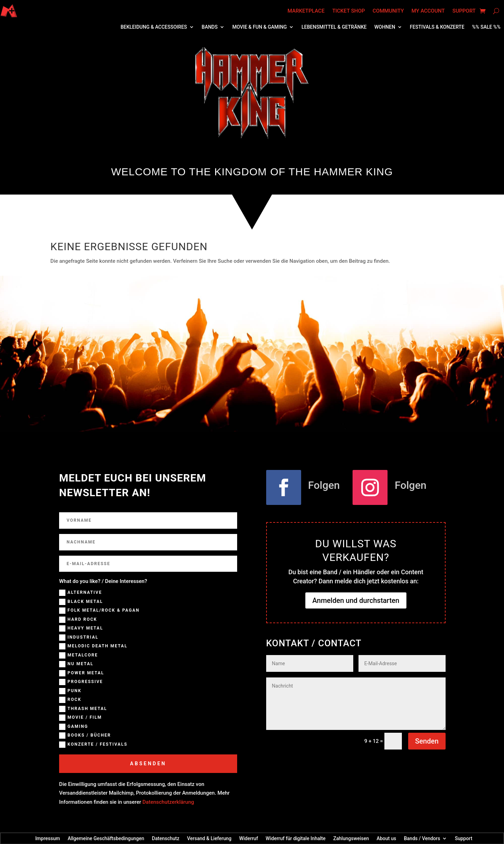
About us (386, 838)
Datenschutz (165, 838)
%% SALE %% (486, 27)
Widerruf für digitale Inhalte (296, 838)
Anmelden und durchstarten (356, 600)
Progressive (81, 682)
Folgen (324, 485)
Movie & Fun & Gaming (260, 27)
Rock (70, 700)
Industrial (79, 638)
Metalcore (79, 655)
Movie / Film (80, 718)
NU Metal (76, 664)
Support (464, 11)
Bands (210, 27)
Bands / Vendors (422, 838)
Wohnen (385, 27)
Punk (70, 691)
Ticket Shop (349, 11)
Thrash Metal (83, 709)
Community (388, 11)
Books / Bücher (85, 736)
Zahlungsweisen (351, 838)
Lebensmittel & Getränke (334, 27)
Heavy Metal (81, 628)
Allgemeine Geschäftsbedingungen (106, 838)
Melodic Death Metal (93, 646)
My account (428, 11)
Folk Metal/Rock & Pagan (99, 611)
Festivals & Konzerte (437, 27)
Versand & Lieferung (209, 838)
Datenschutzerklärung (168, 802)
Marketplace (306, 11)
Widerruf (249, 838)
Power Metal (82, 673)
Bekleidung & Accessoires (154, 27)
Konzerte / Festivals (93, 745)
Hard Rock (78, 620)
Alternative (81, 593)
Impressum (48, 838)
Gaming (74, 727)
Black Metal (81, 602)
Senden (427, 741)
